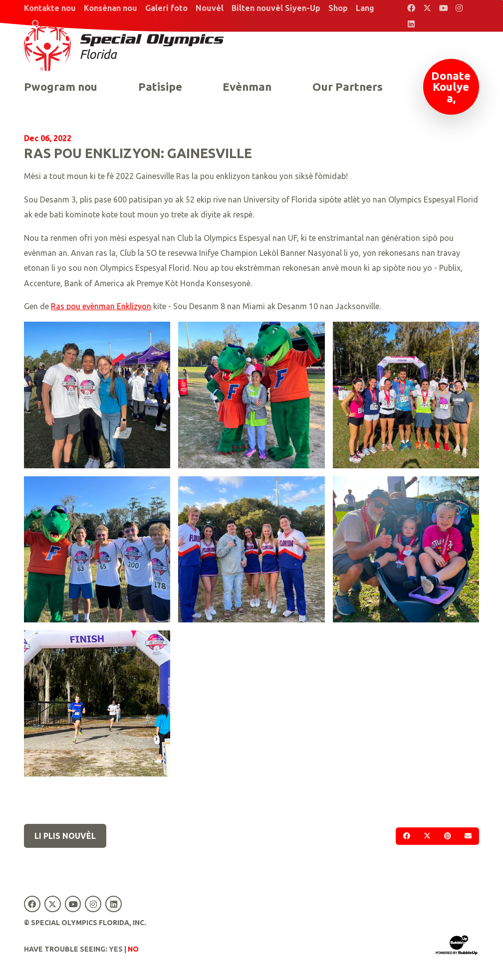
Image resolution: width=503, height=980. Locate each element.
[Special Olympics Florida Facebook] (411, 8)
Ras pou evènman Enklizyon (101, 306)
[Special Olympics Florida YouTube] (443, 8)
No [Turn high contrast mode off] (133, 949)
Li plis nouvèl (65, 836)
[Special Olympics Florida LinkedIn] (411, 24)
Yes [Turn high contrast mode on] (116, 949)
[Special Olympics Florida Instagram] (459, 8)
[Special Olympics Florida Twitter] (427, 8)
